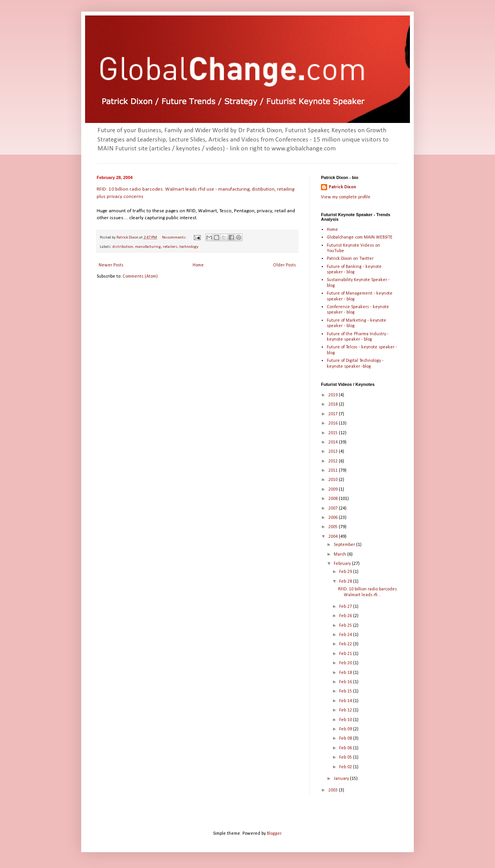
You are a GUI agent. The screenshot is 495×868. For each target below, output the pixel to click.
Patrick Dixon (342, 187)
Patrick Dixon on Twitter (350, 259)
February (343, 564)
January (342, 779)
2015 (334, 433)
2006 (334, 518)
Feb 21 (346, 654)
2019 (334, 395)
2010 (334, 480)
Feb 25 (346, 626)
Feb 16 (346, 682)
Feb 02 (346, 767)
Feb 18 (346, 673)
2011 (334, 471)
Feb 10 (346, 720)
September (345, 545)
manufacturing (148, 247)
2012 (334, 461)
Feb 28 (346, 582)
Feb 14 (346, 701)
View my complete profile (346, 197)
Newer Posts (111, 265)
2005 (334, 527)
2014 (334, 442)
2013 (334, 452)
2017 (334, 414)
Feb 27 (346, 607)
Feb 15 (346, 691)
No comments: (175, 238)
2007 (334, 508)
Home (198, 265)
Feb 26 (346, 616)
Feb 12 (346, 710)
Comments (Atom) (140, 276)
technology (189, 247)
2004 (334, 537)
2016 (334, 423)
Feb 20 (346, 663)
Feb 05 (346, 757)
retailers (170, 247)
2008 (334, 499)
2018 (334, 404)
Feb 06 (346, 748)
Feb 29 (346, 572)
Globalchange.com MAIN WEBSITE (360, 237)
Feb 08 (346, 738)
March (341, 554)
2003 (334, 790)
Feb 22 (346, 644)
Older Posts (284, 265)
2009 (334, 489)
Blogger (274, 834)
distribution (123, 247)
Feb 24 (346, 635)
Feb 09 (346, 729)
